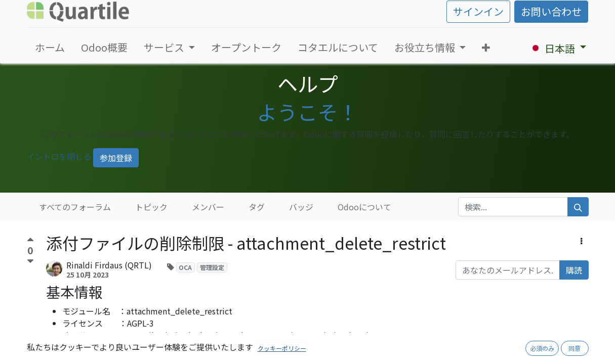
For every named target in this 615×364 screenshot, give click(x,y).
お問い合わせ (551, 11)
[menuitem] (50, 48)
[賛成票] (30, 241)
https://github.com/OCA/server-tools (197, 347)
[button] (486, 48)
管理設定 (212, 267)
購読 (574, 270)
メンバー (208, 207)
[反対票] (30, 262)
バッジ (301, 207)
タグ (257, 207)
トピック (151, 207)
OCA (185, 267)
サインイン (478, 11)
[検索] (578, 207)
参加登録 (116, 158)
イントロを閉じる (59, 156)
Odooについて (364, 207)
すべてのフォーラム (75, 207)
